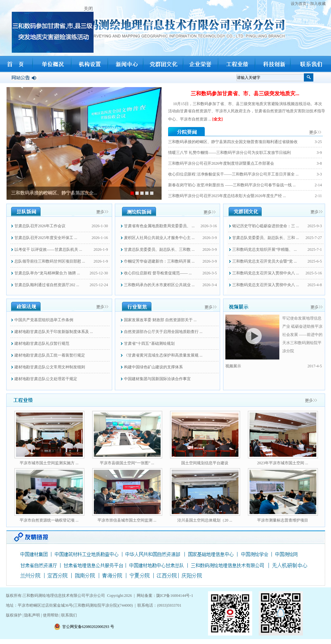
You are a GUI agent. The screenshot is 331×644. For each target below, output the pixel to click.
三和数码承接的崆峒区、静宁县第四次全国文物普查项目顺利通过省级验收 (233, 142)
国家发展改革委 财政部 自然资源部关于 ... (160, 320)
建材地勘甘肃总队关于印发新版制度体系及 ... (54, 332)
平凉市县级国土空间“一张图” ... (127, 463)
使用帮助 (51, 615)
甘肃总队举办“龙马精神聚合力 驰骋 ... (47, 273)
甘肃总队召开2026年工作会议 (40, 226)
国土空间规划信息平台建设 (205, 463)
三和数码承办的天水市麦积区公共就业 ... (159, 285)
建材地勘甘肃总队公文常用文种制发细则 (50, 367)
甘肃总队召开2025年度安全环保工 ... (46, 238)
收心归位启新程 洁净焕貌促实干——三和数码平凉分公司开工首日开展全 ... (233, 174)
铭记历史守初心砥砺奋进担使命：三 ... (266, 226)
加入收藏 (318, 4)
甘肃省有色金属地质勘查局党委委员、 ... (159, 226)
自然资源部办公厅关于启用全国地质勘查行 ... (163, 332)
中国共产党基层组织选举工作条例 (44, 320)
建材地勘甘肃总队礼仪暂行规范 (42, 343)
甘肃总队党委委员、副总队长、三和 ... (266, 238)
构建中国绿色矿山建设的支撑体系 (153, 367)
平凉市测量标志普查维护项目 (283, 520)
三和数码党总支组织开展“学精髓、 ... (264, 249)
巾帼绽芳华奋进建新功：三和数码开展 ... (159, 261)
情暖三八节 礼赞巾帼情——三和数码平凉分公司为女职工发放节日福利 (229, 153)
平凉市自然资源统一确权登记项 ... (49, 520)
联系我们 (69, 615)
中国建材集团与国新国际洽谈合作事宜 (157, 379)
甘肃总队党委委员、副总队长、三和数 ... (159, 249)
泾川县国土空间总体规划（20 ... (205, 520)
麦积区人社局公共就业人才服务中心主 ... (159, 238)
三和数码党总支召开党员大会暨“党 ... (264, 261)
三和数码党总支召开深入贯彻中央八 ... (266, 273)
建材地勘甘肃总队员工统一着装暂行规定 (50, 355)
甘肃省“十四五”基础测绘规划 (149, 343)
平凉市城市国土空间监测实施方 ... (49, 463)
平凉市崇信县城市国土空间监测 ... (127, 520)
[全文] (218, 119)
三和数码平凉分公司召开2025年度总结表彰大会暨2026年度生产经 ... (227, 196)
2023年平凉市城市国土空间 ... (283, 463)
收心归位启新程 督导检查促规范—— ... (158, 273)
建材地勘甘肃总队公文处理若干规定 (46, 379)
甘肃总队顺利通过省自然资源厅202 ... (47, 285)
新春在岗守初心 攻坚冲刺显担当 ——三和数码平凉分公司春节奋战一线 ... (232, 185)
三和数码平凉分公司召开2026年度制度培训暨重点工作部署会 (221, 163)
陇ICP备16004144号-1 (175, 596)
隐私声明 (32, 615)
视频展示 (233, 366)
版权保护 (14, 615)
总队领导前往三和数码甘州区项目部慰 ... (50, 261)
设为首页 (299, 4)
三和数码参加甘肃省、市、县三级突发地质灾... (245, 93)
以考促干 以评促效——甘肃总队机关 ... (48, 249)
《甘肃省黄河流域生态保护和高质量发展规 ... (163, 355)
